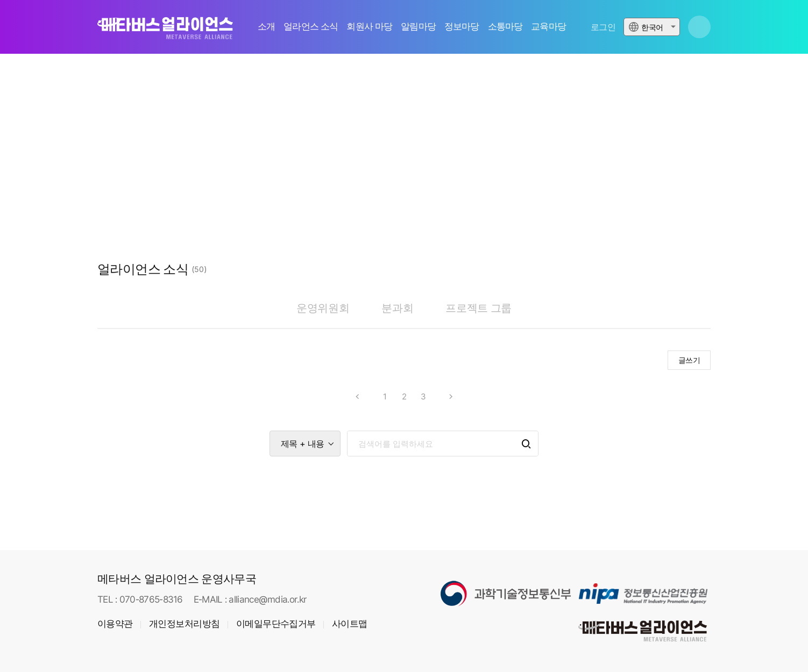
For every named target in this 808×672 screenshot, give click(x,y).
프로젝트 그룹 (479, 308)
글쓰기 (689, 360)
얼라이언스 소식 (143, 269)
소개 (266, 27)
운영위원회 (323, 308)
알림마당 (418, 27)
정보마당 (462, 27)
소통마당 (505, 27)
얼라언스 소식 (311, 27)
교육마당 (548, 27)
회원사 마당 (369, 27)
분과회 (397, 308)
